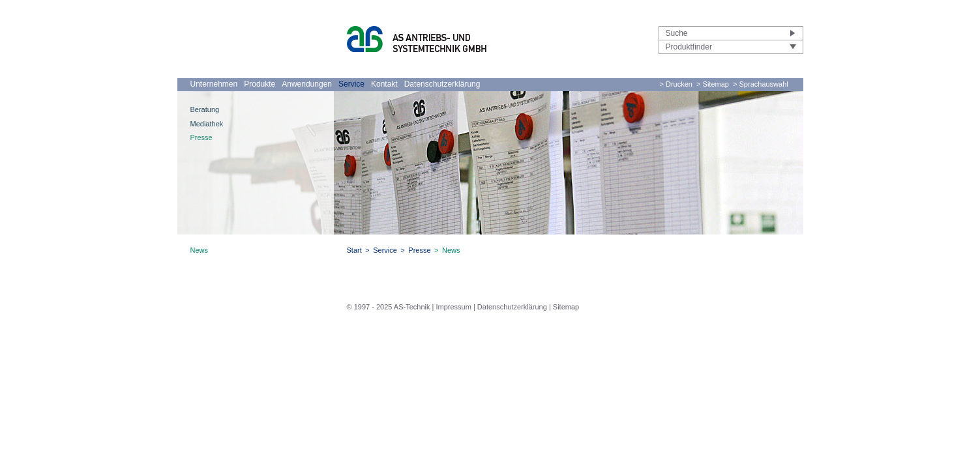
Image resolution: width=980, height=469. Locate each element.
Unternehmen (214, 84)
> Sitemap (713, 84)
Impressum (453, 307)
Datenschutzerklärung (442, 84)
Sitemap (566, 307)
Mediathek (207, 124)
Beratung (205, 109)
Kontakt (384, 84)
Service (351, 84)
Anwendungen (307, 84)
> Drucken (676, 84)
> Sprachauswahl (761, 84)
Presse (201, 137)
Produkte (260, 84)
